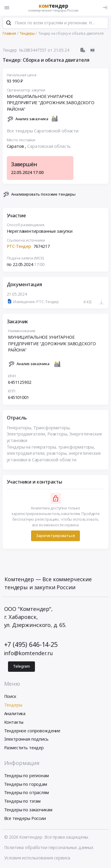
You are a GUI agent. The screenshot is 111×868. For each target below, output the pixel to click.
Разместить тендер (24, 748)
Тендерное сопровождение (32, 731)
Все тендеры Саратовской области (43, 131)
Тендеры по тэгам (22, 801)
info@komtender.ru (29, 654)
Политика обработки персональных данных (49, 848)
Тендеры (13, 705)
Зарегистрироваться (55, 536)
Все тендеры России (25, 819)
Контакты (14, 722)
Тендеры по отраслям (26, 793)
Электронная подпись (26, 740)
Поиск (10, 697)
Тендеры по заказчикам (28, 810)
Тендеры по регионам (26, 776)
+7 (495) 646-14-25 (31, 645)
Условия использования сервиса (37, 858)
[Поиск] (9, 23)
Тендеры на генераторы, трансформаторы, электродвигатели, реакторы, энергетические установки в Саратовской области (54, 454)
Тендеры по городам (26, 784)
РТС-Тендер (19, 247)
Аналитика (15, 714)
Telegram (21, 667)
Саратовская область (49, 146)
